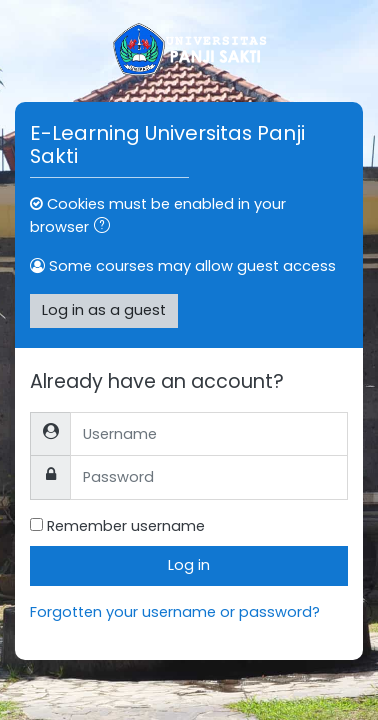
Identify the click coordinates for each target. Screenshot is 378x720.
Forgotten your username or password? (175, 612)
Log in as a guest (104, 310)
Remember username (126, 526)
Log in (189, 565)
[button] (106, 228)
